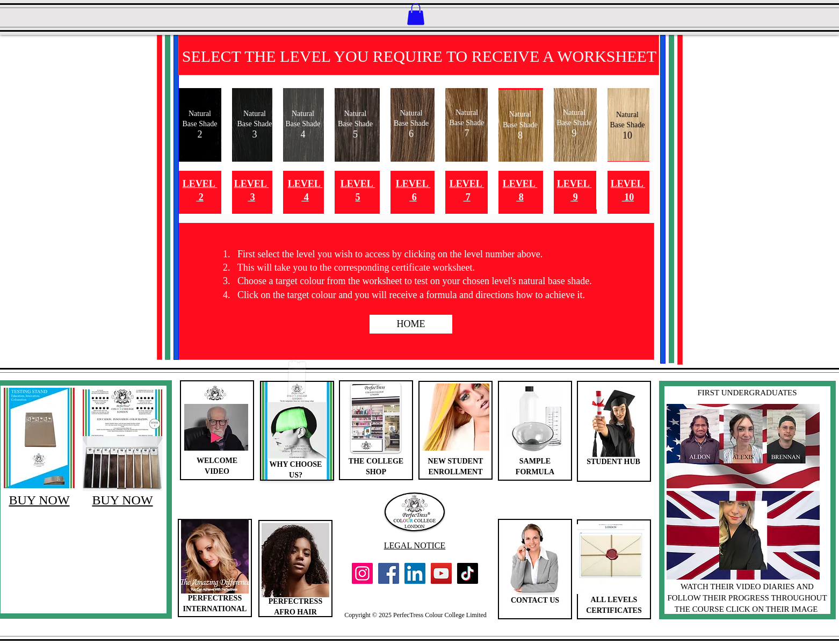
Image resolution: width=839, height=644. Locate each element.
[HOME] (411, 324)
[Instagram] (362, 573)
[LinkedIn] (415, 573)
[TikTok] (468, 573)
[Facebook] (389, 573)
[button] (416, 14)
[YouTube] (441, 573)
